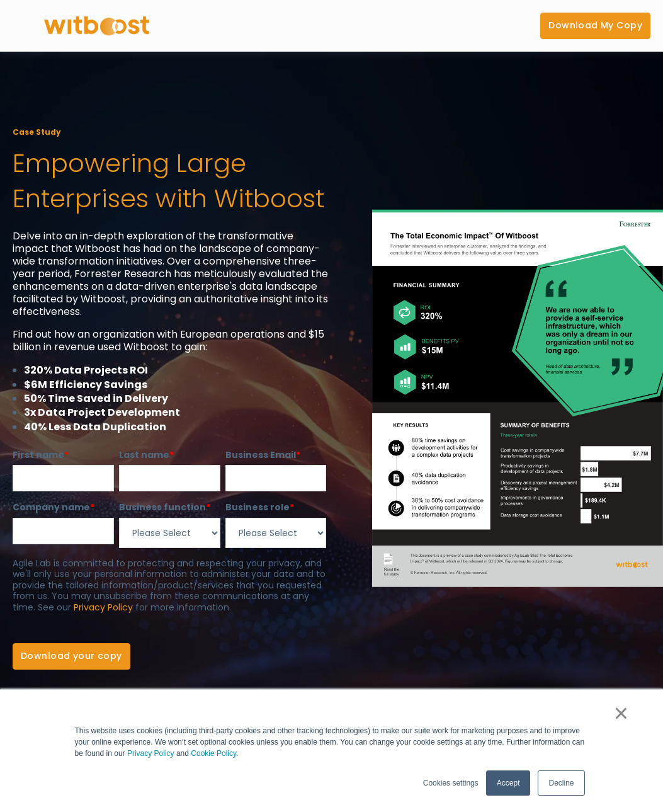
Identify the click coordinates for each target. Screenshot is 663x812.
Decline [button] (561, 783)
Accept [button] (508, 783)
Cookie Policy (213, 753)
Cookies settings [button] (451, 783)
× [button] (621, 713)
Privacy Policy (151, 753)
